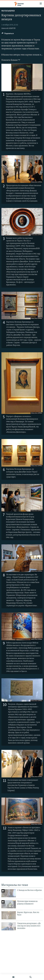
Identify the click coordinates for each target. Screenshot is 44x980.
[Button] (8, 34)
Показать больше (11, 60)
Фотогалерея (8, 11)
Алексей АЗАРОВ (8, 28)
